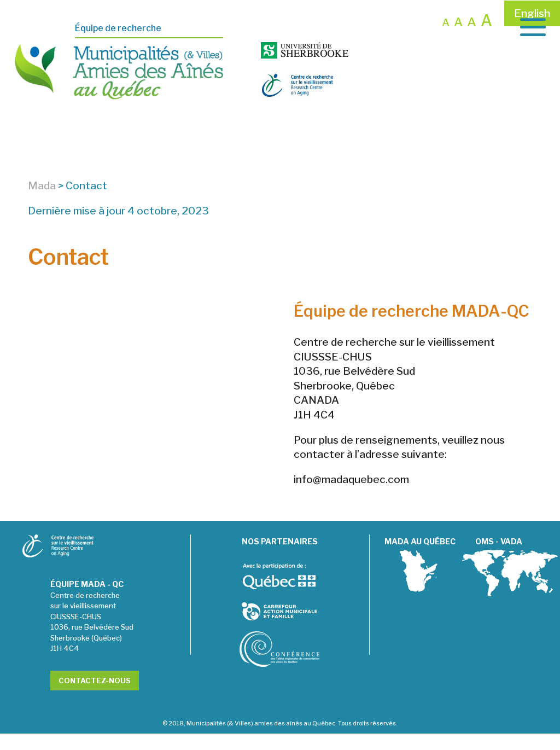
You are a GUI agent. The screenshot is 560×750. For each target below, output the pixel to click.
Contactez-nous (95, 697)
